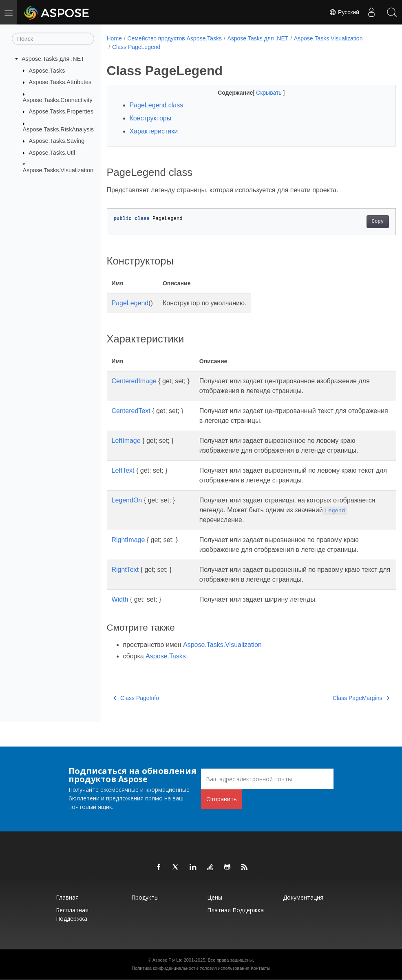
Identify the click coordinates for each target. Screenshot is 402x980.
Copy (357, 222)
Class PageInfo (136, 698)
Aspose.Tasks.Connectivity (58, 100)
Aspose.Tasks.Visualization (58, 170)
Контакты (261, 968)
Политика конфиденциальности (165, 968)
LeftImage (126, 441)
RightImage (128, 540)
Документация (303, 897)
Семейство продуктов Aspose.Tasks (174, 38)
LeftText (123, 470)
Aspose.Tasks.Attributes (60, 82)
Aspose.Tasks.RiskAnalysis (58, 129)
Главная (67, 897)
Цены (215, 897)
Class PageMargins (341, 698)
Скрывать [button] (259, 93)
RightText (125, 570)
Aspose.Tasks (47, 70)
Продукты (145, 897)
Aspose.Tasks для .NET (53, 59)
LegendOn (127, 500)
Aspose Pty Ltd (168, 960)
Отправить (222, 799)
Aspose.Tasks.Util (52, 153)
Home (114, 38)
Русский (344, 12)
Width (120, 599)
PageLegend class (157, 105)
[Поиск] (53, 39)
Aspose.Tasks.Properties (61, 111)
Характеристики (154, 131)
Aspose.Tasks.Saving (57, 141)
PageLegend (130, 303)
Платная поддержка (235, 910)
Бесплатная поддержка (72, 914)
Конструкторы (151, 118)
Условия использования (224, 968)
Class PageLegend (136, 47)
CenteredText (131, 411)
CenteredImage (134, 381)
